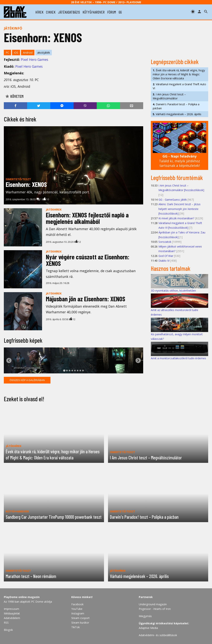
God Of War (166, 256)
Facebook (77, 604)
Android (28, 53)
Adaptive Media (148, 628)
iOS (16, 53)
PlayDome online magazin (22, 597)
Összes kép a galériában (27, 380)
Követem (14, 96)
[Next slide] (138, 361)
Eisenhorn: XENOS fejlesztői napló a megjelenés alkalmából (87, 218)
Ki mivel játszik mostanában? (176, 218)
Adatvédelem (12, 618)
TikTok (76, 627)
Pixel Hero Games (35, 59)
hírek (39, 12)
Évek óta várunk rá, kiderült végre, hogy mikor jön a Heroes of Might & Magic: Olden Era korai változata (179, 74)
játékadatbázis (69, 12)
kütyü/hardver (94, 12)
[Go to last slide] (9, 361)
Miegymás (145, 616)
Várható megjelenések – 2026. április (177, 114)
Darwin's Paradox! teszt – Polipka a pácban (176, 106)
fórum (112, 12)
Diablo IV (164, 261)
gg (120, 12)
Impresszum (11, 609)
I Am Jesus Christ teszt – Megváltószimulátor (169, 96)
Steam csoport (80, 618)
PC (7, 53)
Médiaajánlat (12, 613)
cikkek (51, 12)
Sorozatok (165, 242)
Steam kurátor (80, 623)
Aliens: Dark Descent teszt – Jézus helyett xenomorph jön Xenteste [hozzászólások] (180, 209)
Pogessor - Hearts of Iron (155, 609)
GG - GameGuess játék (173, 200)
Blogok (8, 630)
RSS (6, 623)
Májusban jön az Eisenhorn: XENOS (86, 299)
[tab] (64, 370)
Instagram (78, 613)
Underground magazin (153, 604)
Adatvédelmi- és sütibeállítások (158, 635)
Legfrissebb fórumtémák (177, 178)
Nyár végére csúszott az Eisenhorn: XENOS (88, 260)
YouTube (77, 609)
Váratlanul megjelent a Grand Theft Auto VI (179, 86)
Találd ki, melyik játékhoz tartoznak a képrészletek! (180, 161)
